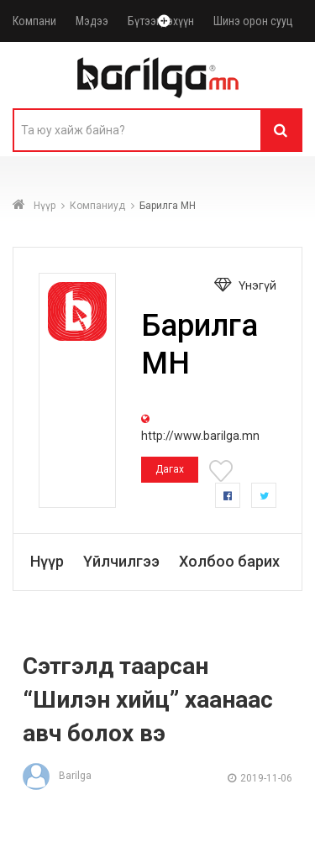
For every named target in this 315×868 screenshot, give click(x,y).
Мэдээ (92, 21)
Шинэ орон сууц (253, 21)
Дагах (170, 469)
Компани (34, 21)
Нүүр (45, 206)
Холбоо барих (229, 561)
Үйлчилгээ (121, 561)
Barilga (57, 776)
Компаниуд (97, 206)
